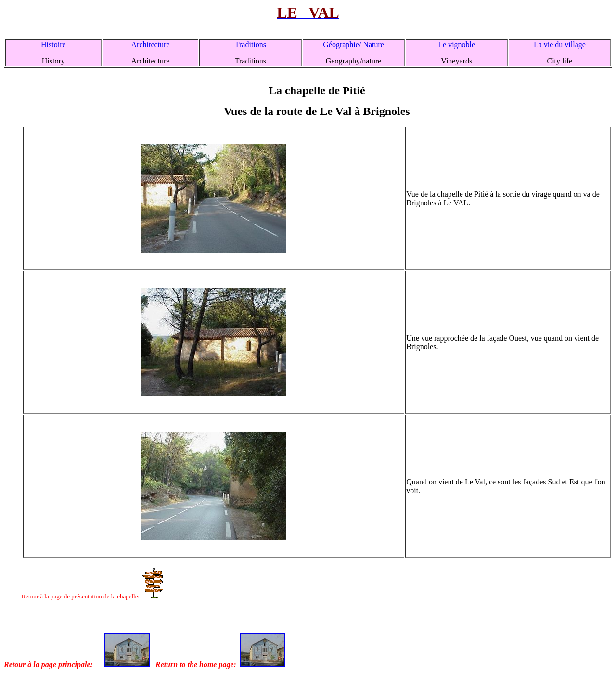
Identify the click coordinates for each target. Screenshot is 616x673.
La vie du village (560, 44)
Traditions (250, 44)
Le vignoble (456, 44)
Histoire (53, 44)
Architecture (151, 44)
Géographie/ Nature (353, 44)
